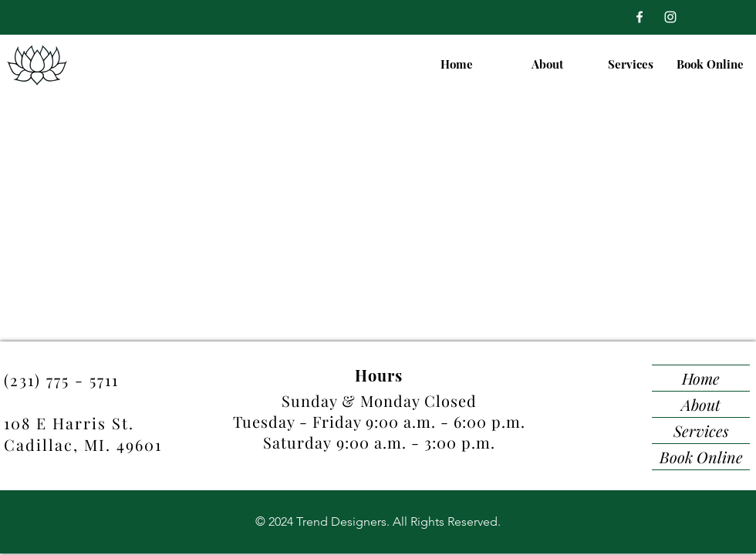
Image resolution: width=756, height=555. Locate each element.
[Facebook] (640, 17)
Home (701, 378)
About (701, 404)
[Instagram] (670, 17)
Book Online (701, 457)
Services (701, 431)
